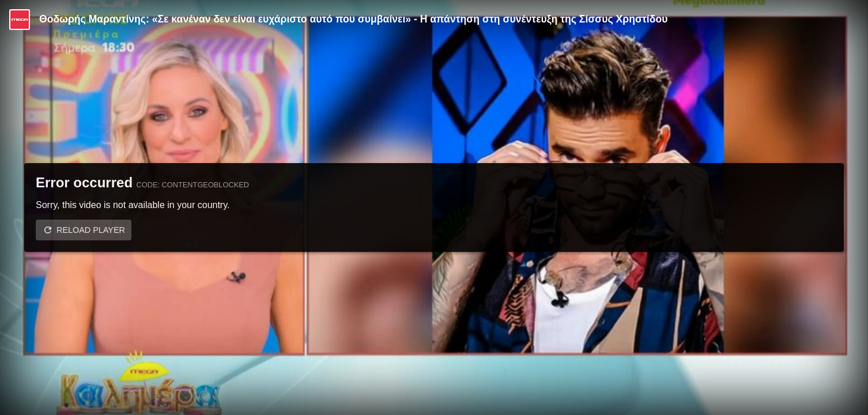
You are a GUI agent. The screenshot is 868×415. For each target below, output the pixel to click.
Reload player (91, 230)
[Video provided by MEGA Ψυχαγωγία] (20, 20)
